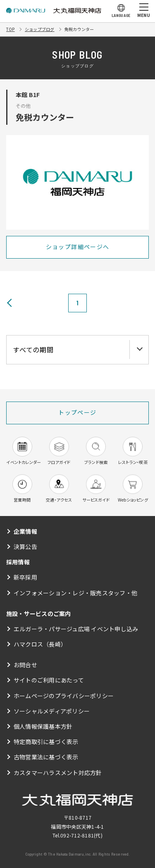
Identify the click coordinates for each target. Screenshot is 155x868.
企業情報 (25, 531)
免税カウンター (79, 29)
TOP (11, 29)
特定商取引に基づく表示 (46, 742)
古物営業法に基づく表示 (46, 757)
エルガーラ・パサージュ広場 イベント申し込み (76, 629)
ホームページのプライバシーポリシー (64, 696)
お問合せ (25, 665)
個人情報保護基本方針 (43, 726)
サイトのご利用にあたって (49, 680)
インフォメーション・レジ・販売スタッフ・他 (75, 593)
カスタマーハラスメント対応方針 (58, 773)
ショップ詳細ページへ (78, 247)
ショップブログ (40, 29)
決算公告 (25, 547)
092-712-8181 (77, 835)
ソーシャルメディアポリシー (52, 711)
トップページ (77, 412)
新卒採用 (25, 577)
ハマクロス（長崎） (40, 644)
